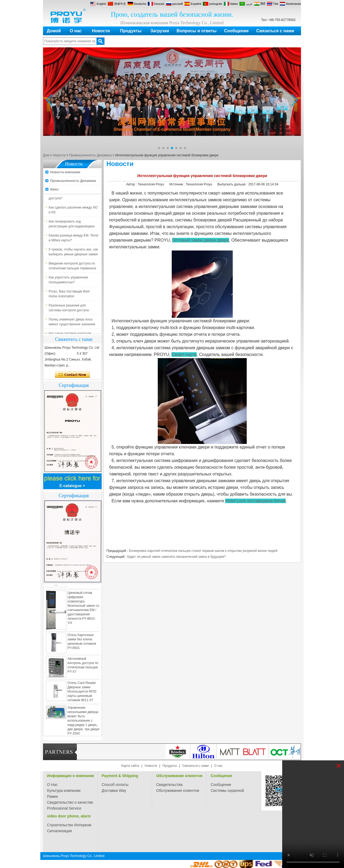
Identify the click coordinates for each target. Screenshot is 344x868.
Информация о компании (71, 776)
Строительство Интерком (69, 825)
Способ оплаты (115, 785)
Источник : (178, 184)
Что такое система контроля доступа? (70, 197)
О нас (76, 31)
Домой (54, 31)
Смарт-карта (184, 354)
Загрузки (160, 31)
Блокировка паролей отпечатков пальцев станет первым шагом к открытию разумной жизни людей (203, 551)
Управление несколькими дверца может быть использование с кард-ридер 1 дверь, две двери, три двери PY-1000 (83, 722)
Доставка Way (114, 791)
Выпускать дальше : (233, 184)
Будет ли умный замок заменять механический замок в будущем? (176, 557)
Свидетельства (169, 785)
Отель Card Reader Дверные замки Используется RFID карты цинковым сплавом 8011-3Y (82, 693)
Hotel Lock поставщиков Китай (255, 501)
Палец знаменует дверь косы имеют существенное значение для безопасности (72, 323)
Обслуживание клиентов (179, 776)
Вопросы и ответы (197, 31)
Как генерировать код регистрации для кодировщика (72, 225)
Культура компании (64, 791)
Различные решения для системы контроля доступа (69, 309)
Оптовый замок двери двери (201, 240)
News (54, 189)
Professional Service (64, 808)
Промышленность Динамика (90, 155)
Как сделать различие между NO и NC (73, 211)
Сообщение (236, 31)
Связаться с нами (275, 31)
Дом (46, 155)
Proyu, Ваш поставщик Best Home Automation (69, 295)
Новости (101, 31)
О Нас (52, 785)
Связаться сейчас (72, 375)
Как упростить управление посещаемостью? (68, 281)
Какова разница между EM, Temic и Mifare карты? (74, 239)
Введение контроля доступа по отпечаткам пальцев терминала (72, 267)
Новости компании (65, 172)
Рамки (52, 796)
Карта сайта (130, 766)
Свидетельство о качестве (70, 802)
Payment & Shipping (120, 776)
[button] (159, 148)
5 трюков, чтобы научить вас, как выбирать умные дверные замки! (73, 253)
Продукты (131, 31)
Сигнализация (59, 831)
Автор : (132, 184)
